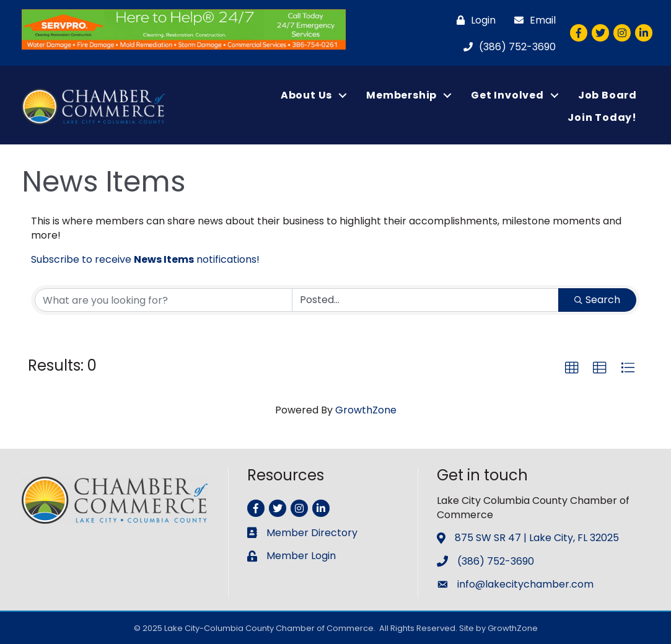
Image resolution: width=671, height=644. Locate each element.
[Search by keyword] (164, 300)
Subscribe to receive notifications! (145, 259)
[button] (572, 368)
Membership (401, 95)
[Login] (473, 20)
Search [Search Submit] (597, 300)
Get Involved (507, 95)
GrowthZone (366, 410)
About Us (306, 95)
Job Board (607, 95)
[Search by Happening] (426, 300)
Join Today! (602, 117)
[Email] (532, 20)
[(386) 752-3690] (507, 47)
